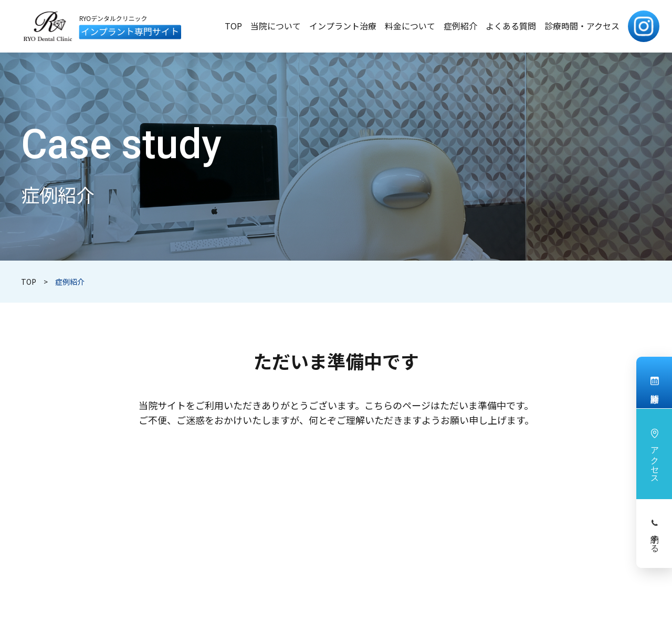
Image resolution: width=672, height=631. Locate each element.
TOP (29, 282)
